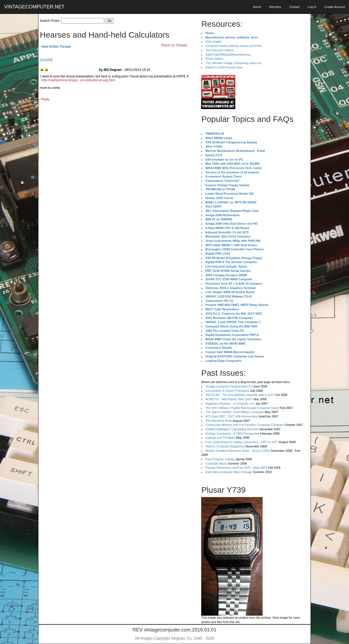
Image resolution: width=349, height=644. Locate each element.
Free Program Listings (220, 459)
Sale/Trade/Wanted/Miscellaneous (228, 55)
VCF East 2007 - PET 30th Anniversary (231, 416)
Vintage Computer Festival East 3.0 (229, 386)
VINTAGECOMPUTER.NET (34, 7)
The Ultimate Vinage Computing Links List (233, 63)
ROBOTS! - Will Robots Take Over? (229, 399)
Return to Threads (174, 45)
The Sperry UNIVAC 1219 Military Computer (235, 412)
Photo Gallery (214, 59)
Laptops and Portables (220, 438)
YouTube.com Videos (219, 50)
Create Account (335, 7)
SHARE (46, 60)
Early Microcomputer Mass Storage (229, 472)
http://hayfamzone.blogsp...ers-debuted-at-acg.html (78, 80)
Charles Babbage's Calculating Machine (232, 429)
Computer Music (216, 464)
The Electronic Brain (219, 421)
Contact (294, 7)
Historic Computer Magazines (225, 446)
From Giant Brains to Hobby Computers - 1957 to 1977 (242, 442)
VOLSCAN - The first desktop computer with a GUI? (240, 395)
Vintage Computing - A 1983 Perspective (232, 434)
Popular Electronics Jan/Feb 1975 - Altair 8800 (236, 468)
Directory (275, 7)
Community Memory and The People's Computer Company (245, 425)
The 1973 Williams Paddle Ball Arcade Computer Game (242, 408)
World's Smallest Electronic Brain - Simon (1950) (238, 451)
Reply (45, 99)
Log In (312, 7)
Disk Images (214, 41)
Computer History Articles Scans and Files (233, 46)
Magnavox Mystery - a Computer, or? (230, 404)
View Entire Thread (56, 47)
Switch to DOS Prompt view (224, 67)
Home (257, 7)
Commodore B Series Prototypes (227, 391)
